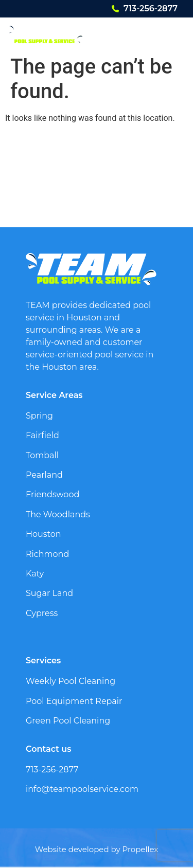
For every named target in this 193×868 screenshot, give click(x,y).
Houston (43, 534)
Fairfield (42, 435)
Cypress (42, 613)
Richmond (47, 554)
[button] (171, 34)
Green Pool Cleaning (68, 721)
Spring (39, 416)
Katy (35, 574)
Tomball (42, 455)
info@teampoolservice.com (82, 789)
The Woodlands (58, 514)
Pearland (44, 475)
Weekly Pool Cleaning (71, 681)
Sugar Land (49, 593)
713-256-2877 (151, 8)
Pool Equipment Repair (74, 701)
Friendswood (52, 494)
